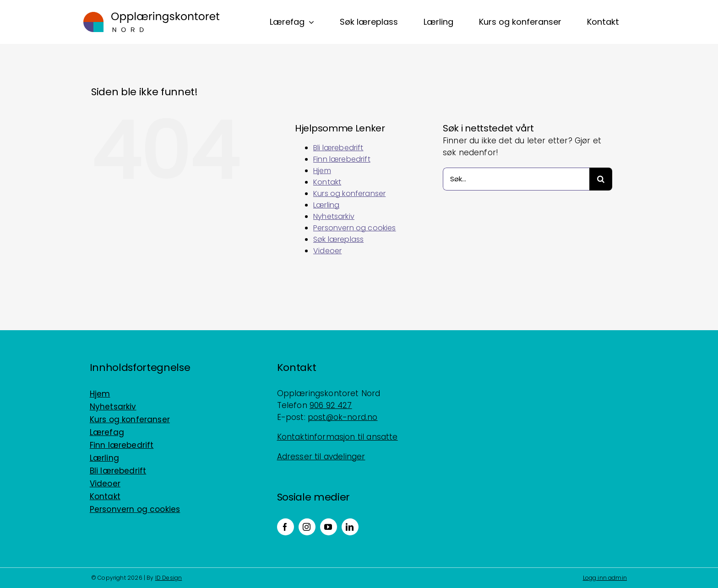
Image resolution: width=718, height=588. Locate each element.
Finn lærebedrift (342, 159)
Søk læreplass (338, 239)
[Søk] (601, 179)
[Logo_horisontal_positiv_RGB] (152, 16)
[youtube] (329, 527)
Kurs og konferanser (349, 193)
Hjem (322, 171)
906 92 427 (331, 405)
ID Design (169, 578)
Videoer (327, 251)
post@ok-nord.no (343, 417)
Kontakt (327, 182)
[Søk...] (516, 179)
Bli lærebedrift (338, 148)
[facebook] (286, 527)
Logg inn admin (605, 578)
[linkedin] (350, 527)
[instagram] (307, 527)
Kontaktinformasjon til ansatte (337, 437)
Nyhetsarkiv (334, 216)
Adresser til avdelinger (321, 457)
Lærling (326, 205)
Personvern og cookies (355, 228)
